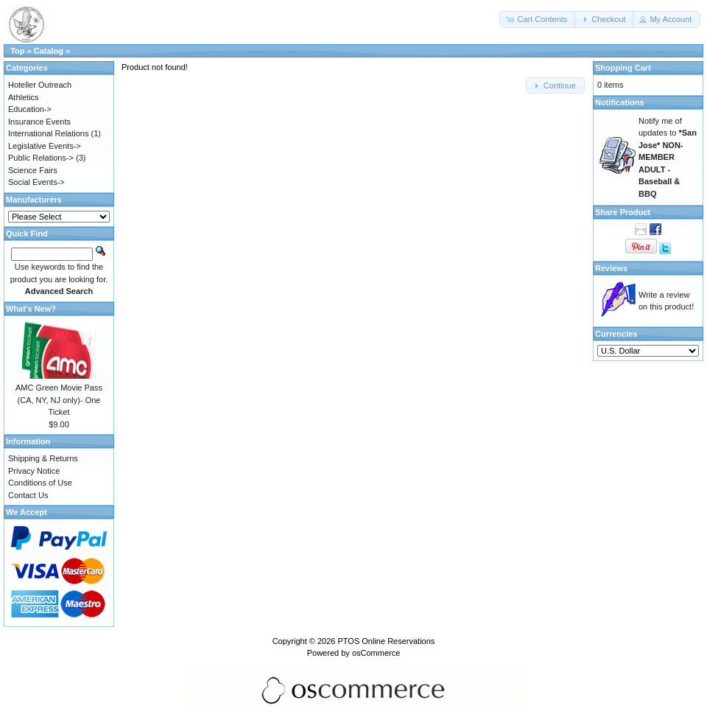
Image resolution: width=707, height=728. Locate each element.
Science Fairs (33, 170)
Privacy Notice (34, 471)
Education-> (30, 109)
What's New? (31, 309)
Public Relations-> (41, 158)
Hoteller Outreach (40, 85)
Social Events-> (36, 182)
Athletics (24, 97)
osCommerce (376, 653)
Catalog (49, 51)
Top (17, 51)
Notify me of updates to (668, 157)
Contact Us (28, 495)
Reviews (611, 268)
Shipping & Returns (43, 458)
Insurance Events (39, 122)
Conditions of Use (40, 483)
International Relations (48, 133)
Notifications (620, 102)
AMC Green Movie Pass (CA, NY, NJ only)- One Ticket (59, 400)
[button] (538, 20)
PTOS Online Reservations (386, 641)
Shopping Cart (623, 68)
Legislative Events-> (45, 146)
